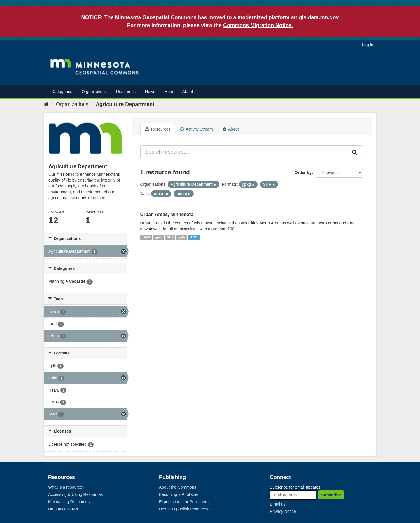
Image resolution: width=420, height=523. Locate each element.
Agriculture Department (125, 104)
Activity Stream (196, 129)
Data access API (63, 509)
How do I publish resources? (185, 509)
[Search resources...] (244, 152)
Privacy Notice (283, 511)
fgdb (182, 237)
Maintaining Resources (69, 502)
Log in (368, 45)
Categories (62, 92)
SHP (170, 237)
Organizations (94, 92)
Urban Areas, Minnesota (167, 214)
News (150, 92)
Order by (303, 173)
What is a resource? (66, 487)
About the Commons (178, 487)
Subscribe (331, 495)
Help (169, 92)
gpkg (159, 237)
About (188, 92)
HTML (194, 237)
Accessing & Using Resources (76, 494)
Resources (126, 92)
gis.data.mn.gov (319, 17)
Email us (278, 504)
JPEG (146, 237)
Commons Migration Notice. (258, 25)
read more (97, 198)
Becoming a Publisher (179, 494)
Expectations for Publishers (184, 502)
